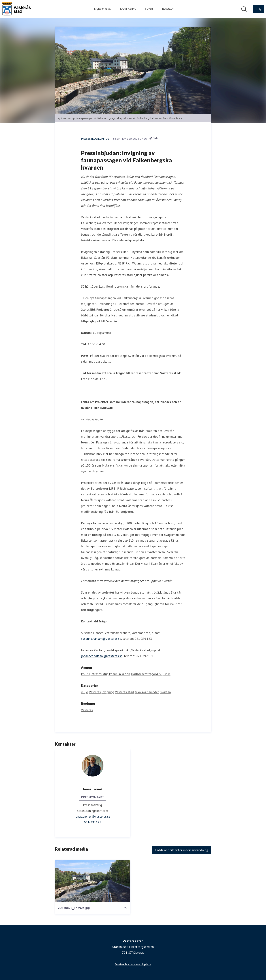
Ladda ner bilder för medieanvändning (181, 850)
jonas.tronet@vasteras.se (92, 816)
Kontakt (168, 9)
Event (149, 9)
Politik (85, 674)
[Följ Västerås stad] (258, 9)
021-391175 (93, 822)
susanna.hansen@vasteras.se (101, 639)
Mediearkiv (128, 9)
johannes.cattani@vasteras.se (102, 656)
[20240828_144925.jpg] (93, 881)
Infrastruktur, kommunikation (110, 674)
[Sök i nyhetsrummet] (244, 9)
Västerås (95, 692)
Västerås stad (124, 692)
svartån (165, 692)
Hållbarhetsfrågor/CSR (147, 674)
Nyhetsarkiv (103, 9)
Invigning (108, 692)
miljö (85, 692)
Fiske (167, 674)
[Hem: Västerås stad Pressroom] (16, 9)
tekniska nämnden (147, 692)
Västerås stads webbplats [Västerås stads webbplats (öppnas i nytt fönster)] (133, 964)
